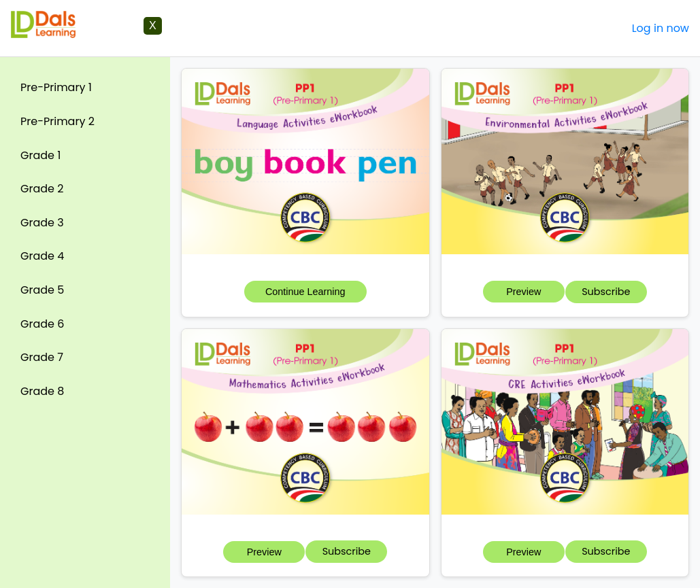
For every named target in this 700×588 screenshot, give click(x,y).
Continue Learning (305, 292)
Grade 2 (42, 189)
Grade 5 (42, 290)
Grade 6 (42, 324)
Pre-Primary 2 (57, 121)
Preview (523, 292)
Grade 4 (42, 256)
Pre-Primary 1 (56, 87)
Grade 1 (40, 155)
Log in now (661, 28)
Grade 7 (42, 357)
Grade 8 (42, 391)
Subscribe (606, 292)
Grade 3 (42, 223)
